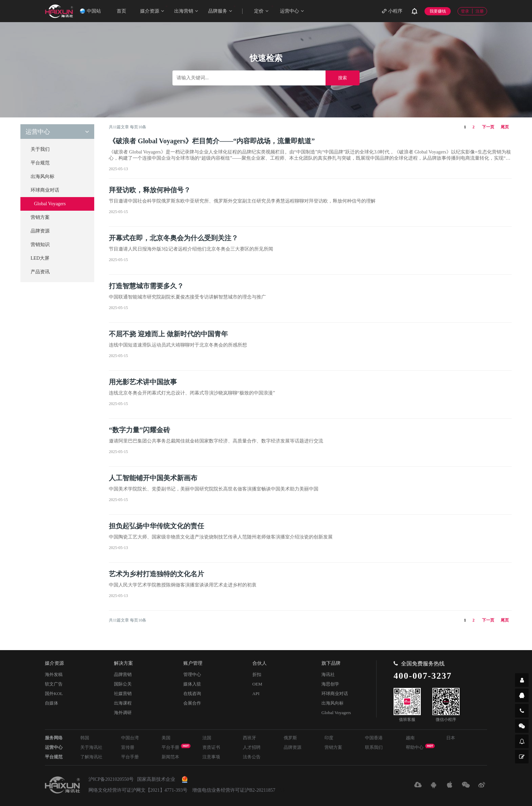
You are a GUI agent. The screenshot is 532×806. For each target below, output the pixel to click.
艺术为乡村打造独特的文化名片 (156, 574)
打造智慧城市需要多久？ (146, 286)
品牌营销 (123, 674)
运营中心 (292, 11)
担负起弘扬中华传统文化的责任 (156, 526)
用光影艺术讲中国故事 (143, 382)
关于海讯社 (91, 747)
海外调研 (123, 713)
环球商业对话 (45, 190)
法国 (207, 738)
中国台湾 (130, 738)
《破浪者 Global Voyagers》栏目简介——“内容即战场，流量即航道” (212, 141)
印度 (329, 738)
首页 (121, 11)
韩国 (85, 738)
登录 (465, 11)
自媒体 (52, 703)
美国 (166, 738)
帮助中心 (420, 747)
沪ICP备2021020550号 (111, 779)
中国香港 (374, 738)
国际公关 (123, 684)
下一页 (488, 127)
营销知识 (40, 245)
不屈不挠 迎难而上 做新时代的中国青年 (168, 334)
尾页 (505, 127)
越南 (410, 738)
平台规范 (40, 163)
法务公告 (252, 757)
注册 (480, 11)
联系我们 (374, 747)
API (256, 694)
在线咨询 (192, 694)
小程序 (392, 11)
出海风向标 (43, 176)
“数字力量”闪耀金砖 (139, 430)
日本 (451, 738)
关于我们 (40, 149)
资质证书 (211, 747)
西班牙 (250, 738)
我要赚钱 (438, 11)
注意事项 (211, 757)
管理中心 (192, 674)
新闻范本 (170, 757)
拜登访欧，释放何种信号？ (150, 190)
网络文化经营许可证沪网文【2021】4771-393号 (138, 790)
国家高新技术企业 (156, 779)
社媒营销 (123, 694)
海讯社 (328, 674)
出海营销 (186, 11)
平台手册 (176, 747)
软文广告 (54, 684)
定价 (264, 10)
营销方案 (40, 217)
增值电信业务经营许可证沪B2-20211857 (234, 790)
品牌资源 (40, 231)
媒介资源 (154, 10)
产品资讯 (40, 272)
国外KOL (54, 694)
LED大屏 (40, 258)
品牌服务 (222, 10)
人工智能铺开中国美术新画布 (153, 478)
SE (283, 790)
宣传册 (128, 747)
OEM (257, 684)
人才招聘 (252, 747)
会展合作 (192, 703)
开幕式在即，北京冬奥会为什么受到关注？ (173, 238)
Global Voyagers (50, 204)
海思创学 (330, 684)
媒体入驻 (192, 684)
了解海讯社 (91, 757)
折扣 (257, 674)
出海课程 (123, 703)
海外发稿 (54, 674)
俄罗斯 (290, 738)
